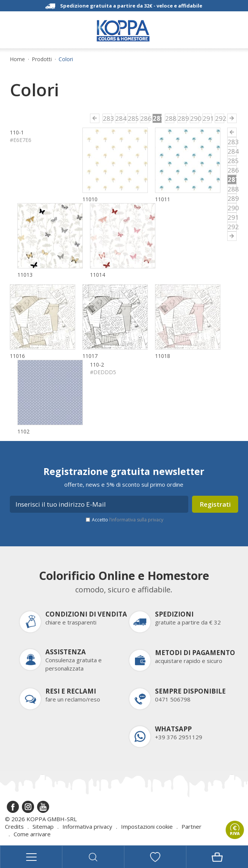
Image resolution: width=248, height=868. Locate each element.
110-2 (97, 365)
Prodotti (42, 59)
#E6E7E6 (21, 140)
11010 (90, 199)
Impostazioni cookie (147, 826)
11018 (163, 356)
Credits (14, 826)
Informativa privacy (87, 826)
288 (170, 118)
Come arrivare (32, 834)
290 (195, 118)
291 (207, 118)
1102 (23, 431)
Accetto (128, 520)
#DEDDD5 (103, 372)
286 (145, 118)
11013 (25, 275)
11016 (17, 356)
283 (107, 118)
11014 (98, 275)
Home (17, 59)
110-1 (17, 132)
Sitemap (43, 826)
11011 (163, 199)
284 (120, 118)
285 (132, 118)
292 (220, 118)
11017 (90, 356)
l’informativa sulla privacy (136, 520)
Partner (191, 826)
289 (182, 118)
